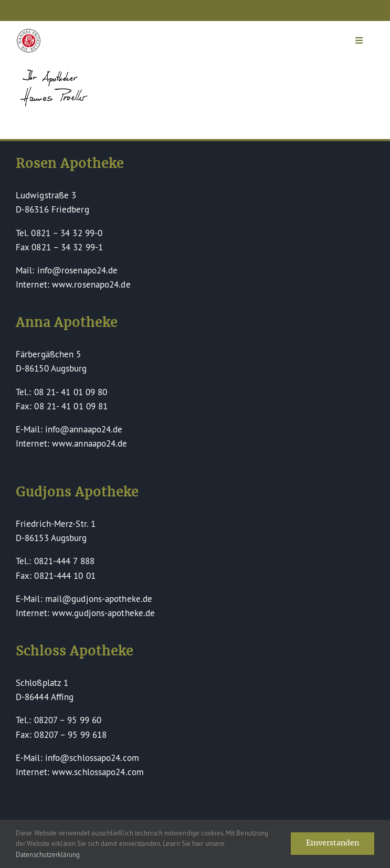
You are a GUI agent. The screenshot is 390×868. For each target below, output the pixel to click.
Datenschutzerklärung (48, 854)
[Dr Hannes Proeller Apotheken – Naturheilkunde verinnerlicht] (28, 33)
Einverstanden (333, 843)
